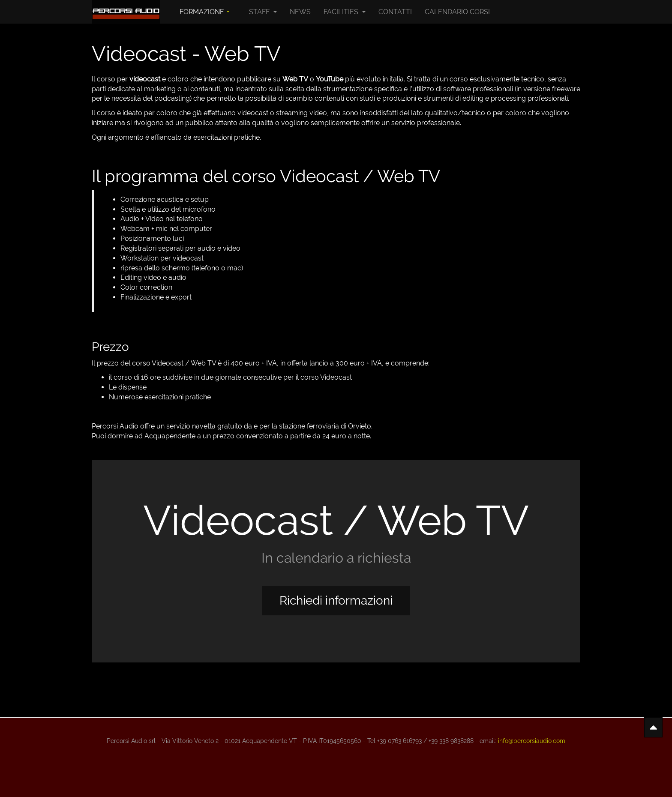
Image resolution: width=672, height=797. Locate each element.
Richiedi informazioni (336, 601)
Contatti (395, 12)
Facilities (345, 12)
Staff (263, 12)
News (300, 12)
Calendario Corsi (457, 12)
